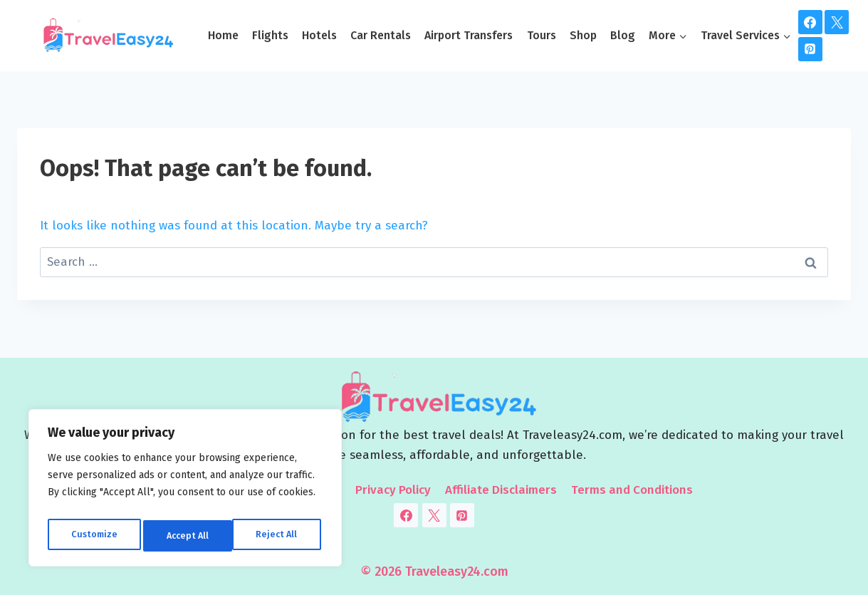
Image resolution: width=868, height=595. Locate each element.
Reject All (187, 535)
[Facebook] (810, 22)
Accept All (279, 535)
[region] (185, 492)
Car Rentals (381, 35)
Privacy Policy (393, 490)
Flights (270, 35)
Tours (542, 35)
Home (223, 35)
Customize (93, 535)
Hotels (319, 35)
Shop (583, 35)
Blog (623, 35)
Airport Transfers (469, 35)
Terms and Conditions (632, 490)
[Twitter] (837, 22)
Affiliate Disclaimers (501, 490)
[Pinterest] (810, 49)
